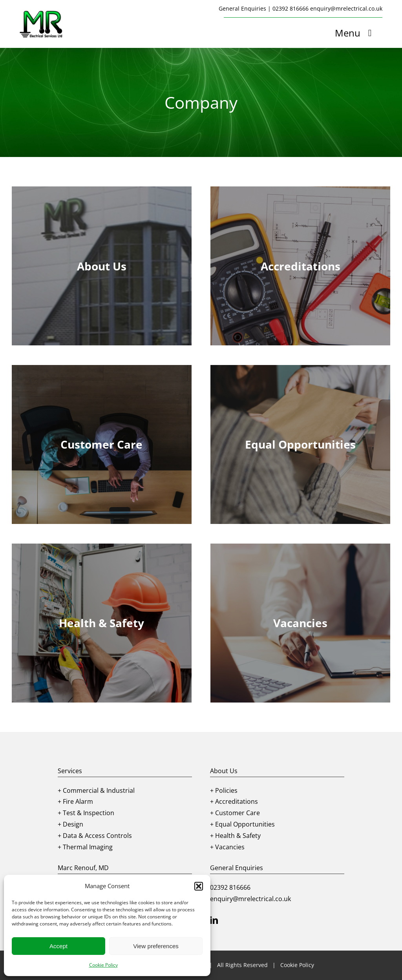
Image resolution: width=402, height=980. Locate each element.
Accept (58, 946)
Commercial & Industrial (99, 790)
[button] (199, 886)
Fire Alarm (78, 801)
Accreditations (237, 801)
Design (73, 824)
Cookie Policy (103, 965)
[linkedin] (214, 920)
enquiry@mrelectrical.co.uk (346, 9)
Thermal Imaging (88, 847)
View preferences (156, 946)
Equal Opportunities (245, 824)
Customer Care (238, 813)
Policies (226, 790)
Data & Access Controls (97, 836)
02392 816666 (291, 9)
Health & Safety (238, 836)
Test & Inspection (89, 813)
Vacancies (230, 847)
